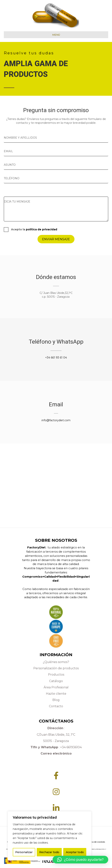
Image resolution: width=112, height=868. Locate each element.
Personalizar (24, 852)
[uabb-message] (56, 209)
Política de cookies (95, 842)
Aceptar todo (75, 852)
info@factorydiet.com (56, 420)
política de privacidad (42, 229)
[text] (56, 138)
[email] (56, 151)
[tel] (56, 178)
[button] (80, 860)
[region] (50, 836)
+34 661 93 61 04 (56, 358)
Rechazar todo (49, 852)
